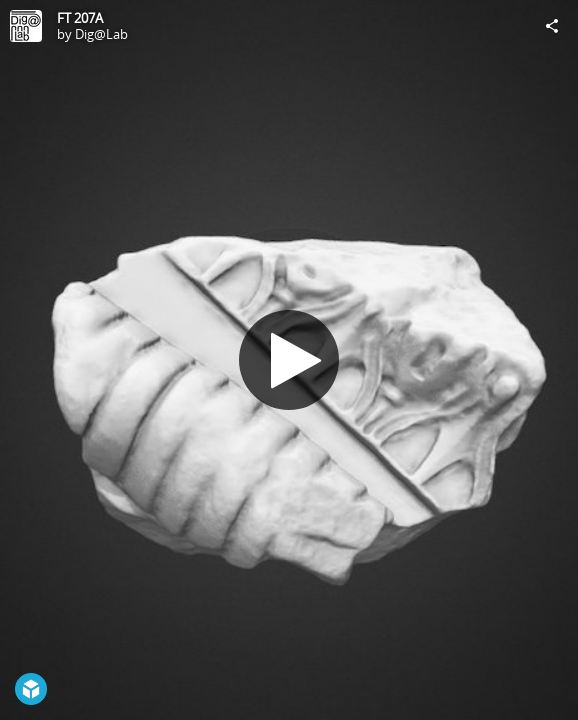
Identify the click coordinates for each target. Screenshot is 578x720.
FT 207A (80, 18)
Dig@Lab (101, 34)
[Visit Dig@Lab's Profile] (26, 26)
